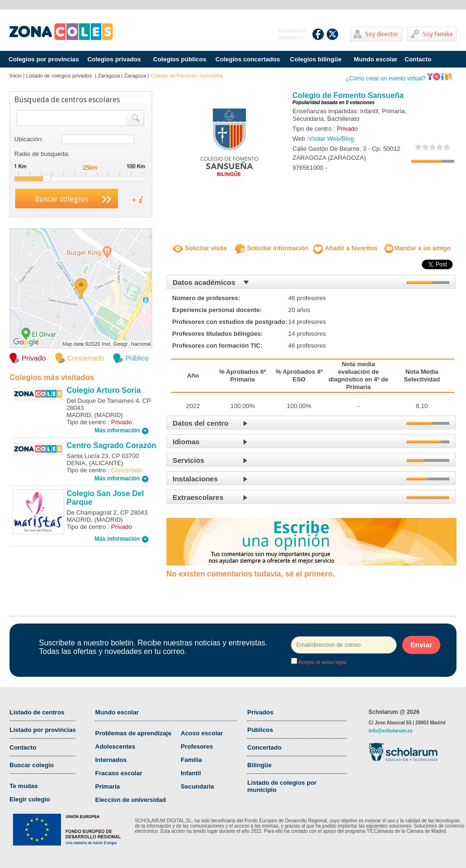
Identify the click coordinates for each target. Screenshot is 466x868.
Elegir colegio (30, 799)
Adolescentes (115, 746)
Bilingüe (259, 765)
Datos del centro (201, 423)
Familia (191, 760)
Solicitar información (272, 248)
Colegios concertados (248, 59)
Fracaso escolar (119, 773)
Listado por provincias (43, 730)
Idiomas (186, 442)
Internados (111, 760)
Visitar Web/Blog (331, 139)
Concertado (264, 747)
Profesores (197, 746)
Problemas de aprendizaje (133, 733)
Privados (260, 712)
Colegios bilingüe (316, 59)
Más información (122, 430)
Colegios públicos (180, 59)
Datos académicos (204, 282)
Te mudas (24, 786)
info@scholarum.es (391, 731)
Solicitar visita (200, 248)
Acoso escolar (202, 733)
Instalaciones (195, 479)
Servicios (189, 460)
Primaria (107, 786)
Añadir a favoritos (345, 248)
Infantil (191, 773)
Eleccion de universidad (131, 800)
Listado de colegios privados (60, 76)
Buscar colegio (32, 765)
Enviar (421, 645)
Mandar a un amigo (417, 248)
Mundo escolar (376, 59)
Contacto (418, 59)
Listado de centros (37, 712)
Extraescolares (198, 497)
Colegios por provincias (44, 59)
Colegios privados (114, 59)
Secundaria (197, 786)
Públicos (260, 730)
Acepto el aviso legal (322, 662)
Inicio (16, 76)
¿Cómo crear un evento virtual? (399, 78)
